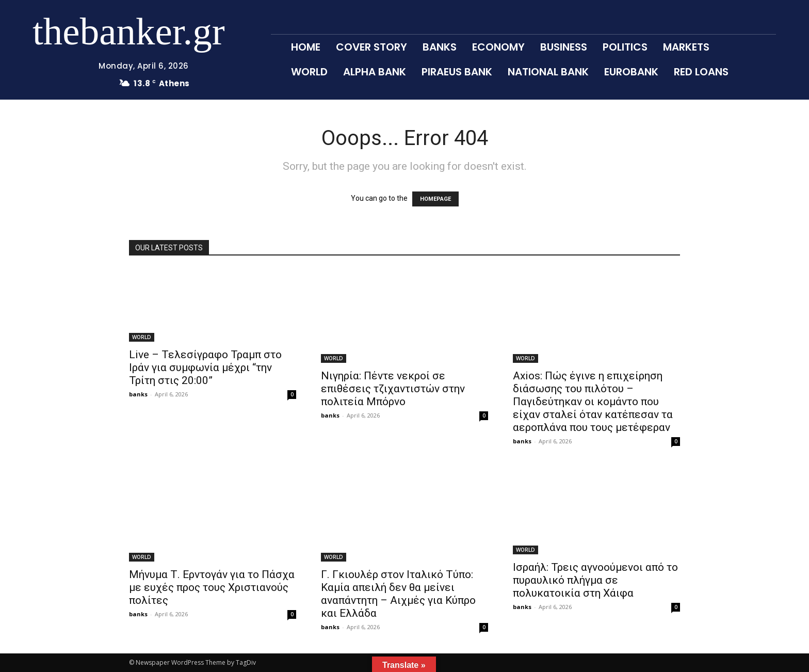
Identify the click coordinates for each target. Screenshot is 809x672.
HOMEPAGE (435, 199)
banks (138, 394)
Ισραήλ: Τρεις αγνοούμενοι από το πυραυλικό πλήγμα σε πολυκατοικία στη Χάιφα (595, 580)
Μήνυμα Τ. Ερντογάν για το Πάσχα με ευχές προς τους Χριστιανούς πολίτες (212, 587)
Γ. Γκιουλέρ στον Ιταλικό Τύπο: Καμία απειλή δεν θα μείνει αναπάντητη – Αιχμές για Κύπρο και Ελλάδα (398, 594)
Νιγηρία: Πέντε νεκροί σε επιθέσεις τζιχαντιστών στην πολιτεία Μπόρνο (393, 389)
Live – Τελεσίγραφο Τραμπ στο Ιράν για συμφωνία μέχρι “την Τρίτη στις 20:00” (205, 367)
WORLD (142, 337)
